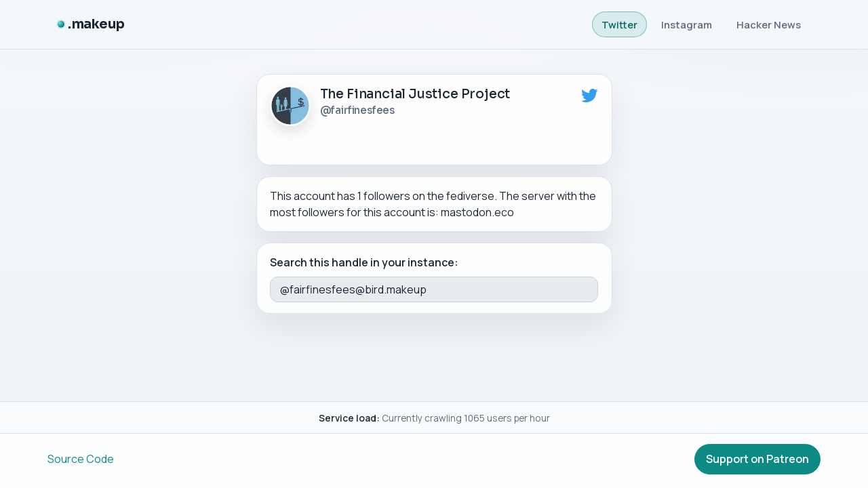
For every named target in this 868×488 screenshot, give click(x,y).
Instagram (687, 24)
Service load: (349, 418)
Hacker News (769, 24)
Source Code (81, 459)
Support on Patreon (757, 459)
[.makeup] (91, 25)
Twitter (619, 24)
